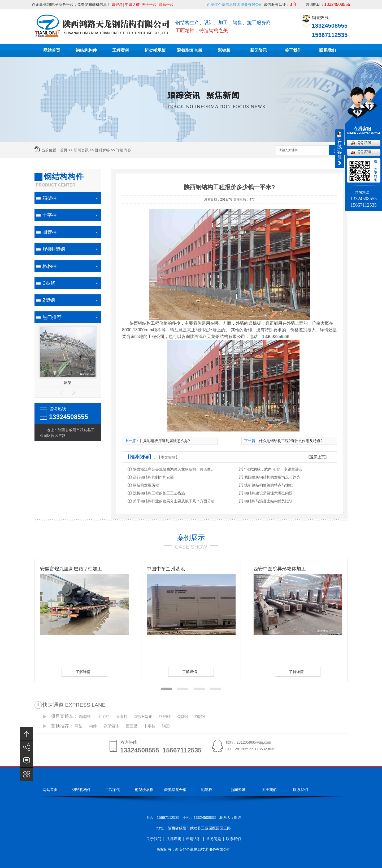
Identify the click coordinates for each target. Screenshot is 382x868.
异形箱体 (111, 726)
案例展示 (191, 537)
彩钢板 (224, 50)
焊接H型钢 (54, 249)
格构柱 (50, 266)
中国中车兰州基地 (166, 569)
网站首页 (52, 50)
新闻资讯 (259, 50)
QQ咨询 (364, 142)
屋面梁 (131, 726)
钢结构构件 (86, 50)
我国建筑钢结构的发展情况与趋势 (272, 477)
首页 (64, 150)
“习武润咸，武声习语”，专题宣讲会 (273, 469)
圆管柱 (50, 232)
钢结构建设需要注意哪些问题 (268, 493)
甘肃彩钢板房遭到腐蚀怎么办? (165, 441)
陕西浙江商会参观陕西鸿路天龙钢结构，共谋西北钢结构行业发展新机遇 (175, 469)
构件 (93, 726)
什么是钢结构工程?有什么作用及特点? (291, 441)
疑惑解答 (102, 150)
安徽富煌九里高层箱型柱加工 (71, 569)
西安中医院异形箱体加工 (280, 569)
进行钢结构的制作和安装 (153, 477)
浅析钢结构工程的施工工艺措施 (159, 493)
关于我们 (293, 50)
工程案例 (121, 50)
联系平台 (166, 5)
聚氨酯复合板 (190, 50)
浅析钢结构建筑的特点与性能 (268, 485)
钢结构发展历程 (146, 485)
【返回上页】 (318, 457)
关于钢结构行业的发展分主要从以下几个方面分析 (174, 501)
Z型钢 (49, 300)
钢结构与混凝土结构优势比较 (268, 501)
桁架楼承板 (155, 50)
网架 (68, 383)
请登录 (117, 5)
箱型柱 (50, 198)
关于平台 (149, 5)
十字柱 (50, 215)
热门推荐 (52, 317)
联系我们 (328, 50)
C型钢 (49, 283)
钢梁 (166, 726)
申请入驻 (132, 5)
